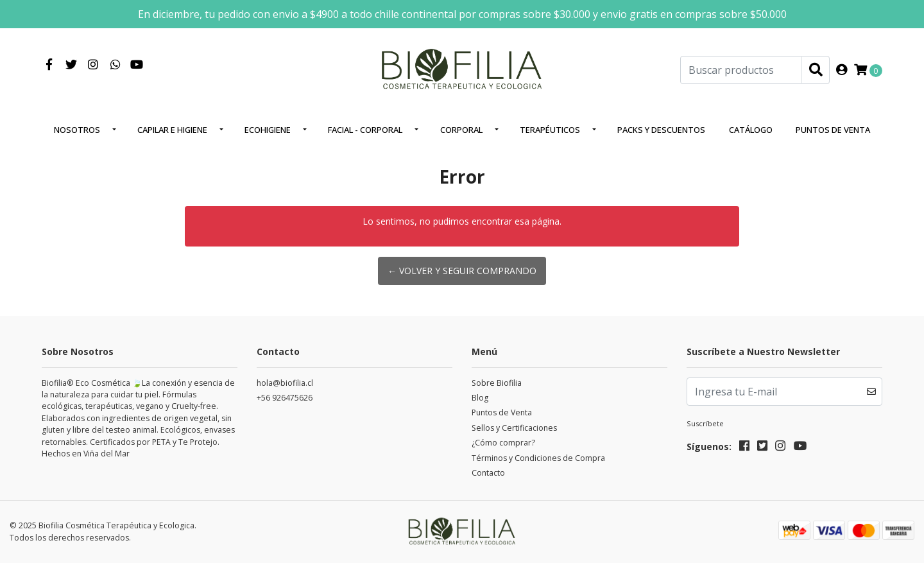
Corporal (461, 130)
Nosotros (77, 130)
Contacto (488, 473)
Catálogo (751, 130)
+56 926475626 (285, 398)
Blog (480, 398)
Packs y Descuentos (661, 130)
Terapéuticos (550, 130)
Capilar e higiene (172, 130)
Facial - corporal (365, 130)
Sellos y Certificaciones (514, 428)
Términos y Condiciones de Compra (538, 458)
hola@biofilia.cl (285, 383)
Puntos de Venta (833, 130)
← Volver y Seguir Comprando (462, 271)
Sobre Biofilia (497, 383)
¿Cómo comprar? (503, 443)
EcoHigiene (268, 130)
